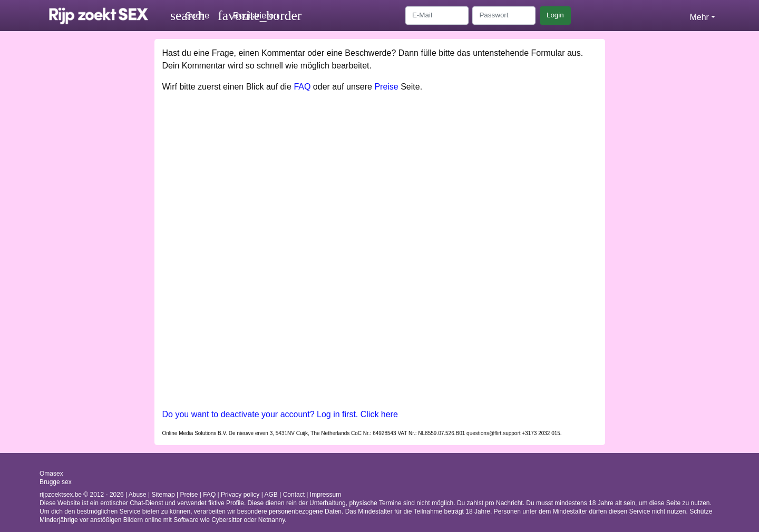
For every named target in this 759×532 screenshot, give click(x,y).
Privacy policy (240, 495)
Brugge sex (56, 482)
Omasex (51, 474)
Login (555, 15)
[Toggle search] (190, 16)
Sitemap (163, 495)
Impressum (325, 495)
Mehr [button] (699, 17)
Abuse (138, 495)
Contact (294, 495)
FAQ (302, 87)
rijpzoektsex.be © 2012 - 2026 (82, 495)
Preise (386, 87)
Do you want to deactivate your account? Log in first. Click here (280, 414)
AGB (271, 495)
